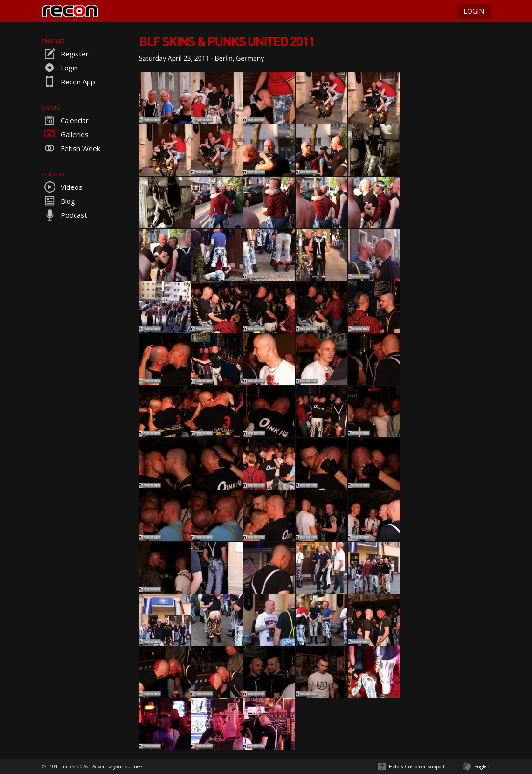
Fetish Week (71, 148)
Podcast (65, 215)
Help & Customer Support (417, 767)
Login (60, 68)
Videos (62, 187)
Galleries (65, 134)
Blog (59, 201)
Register (65, 54)
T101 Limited (61, 767)
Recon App (69, 82)
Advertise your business (118, 767)
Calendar (65, 120)
